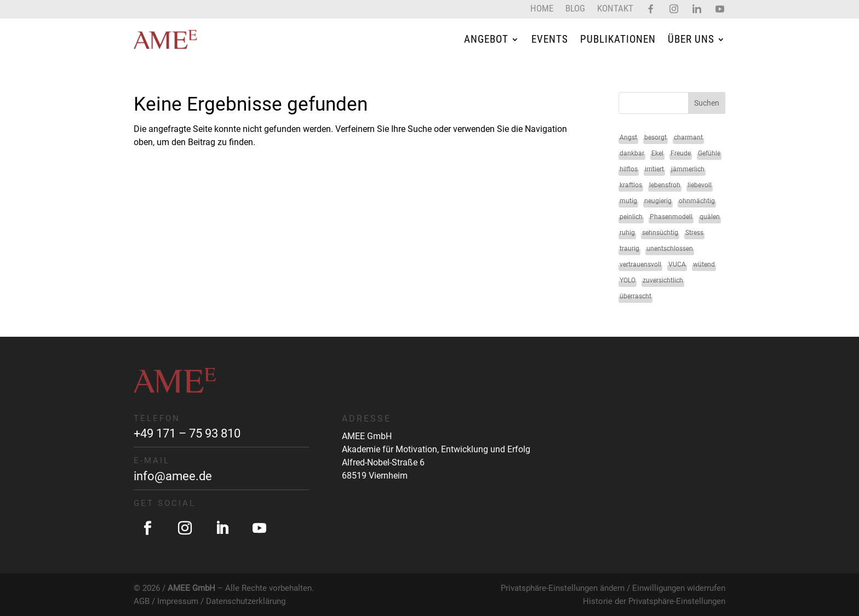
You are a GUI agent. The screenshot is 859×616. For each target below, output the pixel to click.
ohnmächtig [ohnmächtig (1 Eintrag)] (697, 201)
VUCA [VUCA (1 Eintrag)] (677, 264)
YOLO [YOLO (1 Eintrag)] (628, 280)
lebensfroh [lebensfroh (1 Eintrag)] (665, 185)
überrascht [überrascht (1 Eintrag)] (635, 296)
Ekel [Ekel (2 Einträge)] (657, 153)
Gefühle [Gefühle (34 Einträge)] (709, 153)
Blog (575, 9)
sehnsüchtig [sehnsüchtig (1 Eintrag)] (660, 233)
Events (550, 39)
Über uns (691, 39)
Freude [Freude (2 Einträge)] (681, 153)
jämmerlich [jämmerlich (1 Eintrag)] (688, 169)
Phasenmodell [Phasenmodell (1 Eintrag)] (671, 217)
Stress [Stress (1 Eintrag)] (694, 233)
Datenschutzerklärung (246, 601)
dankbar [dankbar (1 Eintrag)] (632, 153)
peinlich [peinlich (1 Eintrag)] (631, 217)
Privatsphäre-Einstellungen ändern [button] (563, 588)
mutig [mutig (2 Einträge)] (628, 201)
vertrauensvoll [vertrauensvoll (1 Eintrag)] (640, 264)
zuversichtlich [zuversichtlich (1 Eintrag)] (663, 280)
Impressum (178, 601)
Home (542, 9)
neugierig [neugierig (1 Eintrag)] (658, 201)
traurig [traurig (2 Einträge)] (629, 249)
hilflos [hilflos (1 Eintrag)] (629, 169)
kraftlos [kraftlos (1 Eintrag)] (631, 185)
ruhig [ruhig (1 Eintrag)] (627, 233)
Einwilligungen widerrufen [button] (679, 588)
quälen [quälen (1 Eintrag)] (710, 217)
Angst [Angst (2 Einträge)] (628, 137)
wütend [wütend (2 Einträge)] (704, 264)
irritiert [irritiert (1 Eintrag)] (654, 169)
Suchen (707, 103)
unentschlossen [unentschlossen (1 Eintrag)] (670, 249)
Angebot (486, 39)
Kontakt (615, 9)
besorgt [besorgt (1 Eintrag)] (655, 137)
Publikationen (618, 39)
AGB (142, 601)
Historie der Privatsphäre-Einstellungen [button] (654, 601)
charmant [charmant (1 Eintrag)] (688, 137)
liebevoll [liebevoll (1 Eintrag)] (700, 185)
